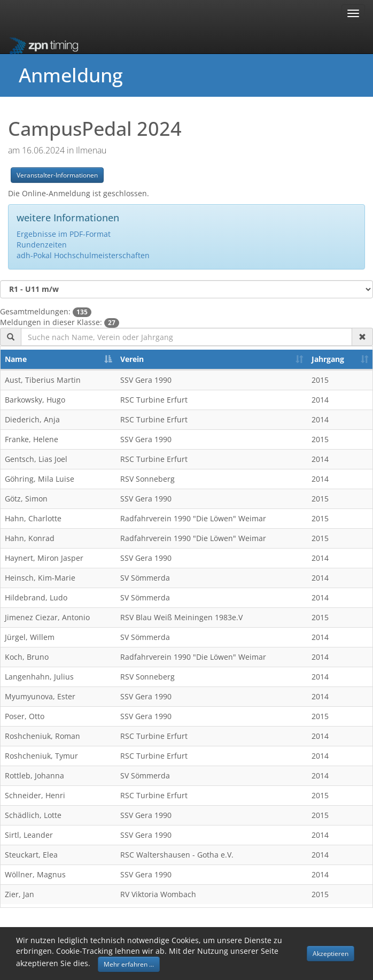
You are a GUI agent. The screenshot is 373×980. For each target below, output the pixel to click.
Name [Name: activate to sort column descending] (16, 359)
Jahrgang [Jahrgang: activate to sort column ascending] (328, 359)
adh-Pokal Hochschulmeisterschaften (83, 255)
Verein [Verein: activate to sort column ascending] (132, 359)
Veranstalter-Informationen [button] (57, 175)
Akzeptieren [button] (331, 954)
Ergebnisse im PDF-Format (64, 234)
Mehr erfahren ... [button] (129, 964)
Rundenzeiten (42, 245)
